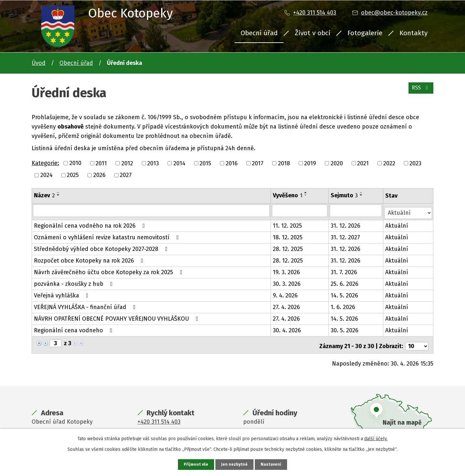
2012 (127, 163)
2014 (179, 163)
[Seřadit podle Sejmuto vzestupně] (362, 192)
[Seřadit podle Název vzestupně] (58, 192)
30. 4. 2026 (288, 328)
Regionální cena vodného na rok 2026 (91, 223)
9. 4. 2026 (286, 293)
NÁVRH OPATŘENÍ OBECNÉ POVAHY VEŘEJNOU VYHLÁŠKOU (117, 316)
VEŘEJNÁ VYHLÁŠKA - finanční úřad (86, 305)
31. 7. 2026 (345, 270)
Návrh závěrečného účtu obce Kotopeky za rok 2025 (109, 270)
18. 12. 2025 (288, 235)
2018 (284, 163)
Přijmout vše (195, 464)
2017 (258, 163)
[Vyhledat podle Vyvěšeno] (300, 211)
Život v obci (313, 33)
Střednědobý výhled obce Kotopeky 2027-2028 (102, 247)
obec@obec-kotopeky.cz (394, 13)
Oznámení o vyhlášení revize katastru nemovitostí (108, 235)
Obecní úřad (259, 33)
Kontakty (413, 33)
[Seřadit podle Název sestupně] (58, 195)
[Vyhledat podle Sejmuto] (356, 211)
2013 (153, 163)
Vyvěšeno (288, 195)
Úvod (39, 63)
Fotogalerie (365, 33)
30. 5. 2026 (345, 328)
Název (44, 195)
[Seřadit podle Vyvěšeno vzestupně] (306, 192)
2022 (389, 163)
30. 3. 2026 (287, 282)
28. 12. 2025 (289, 247)
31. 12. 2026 (346, 223)
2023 (415, 163)
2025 (73, 175)
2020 (337, 163)
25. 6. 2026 (345, 282)
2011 (101, 163)
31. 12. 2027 (346, 235)
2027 (126, 175)
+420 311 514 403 (315, 13)
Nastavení (273, 464)
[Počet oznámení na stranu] (417, 341)
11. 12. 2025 (288, 223)
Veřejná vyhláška (62, 293)
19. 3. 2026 (287, 270)
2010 (75, 163)
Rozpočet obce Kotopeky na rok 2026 (90, 258)
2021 (363, 163)
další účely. (376, 438)
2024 (46, 175)
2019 (310, 163)
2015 (205, 163)
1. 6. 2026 (344, 305)
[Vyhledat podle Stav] (408, 210)
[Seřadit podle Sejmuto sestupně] (362, 195)
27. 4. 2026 (287, 305)
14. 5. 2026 (345, 293)
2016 (232, 163)
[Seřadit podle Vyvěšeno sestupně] (306, 195)
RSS (420, 91)
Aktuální (397, 223)
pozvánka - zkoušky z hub (75, 282)
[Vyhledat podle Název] (152, 211)
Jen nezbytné (235, 464)
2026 (99, 175)
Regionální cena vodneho (74, 328)
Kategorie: (45, 163)
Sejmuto (345, 195)
